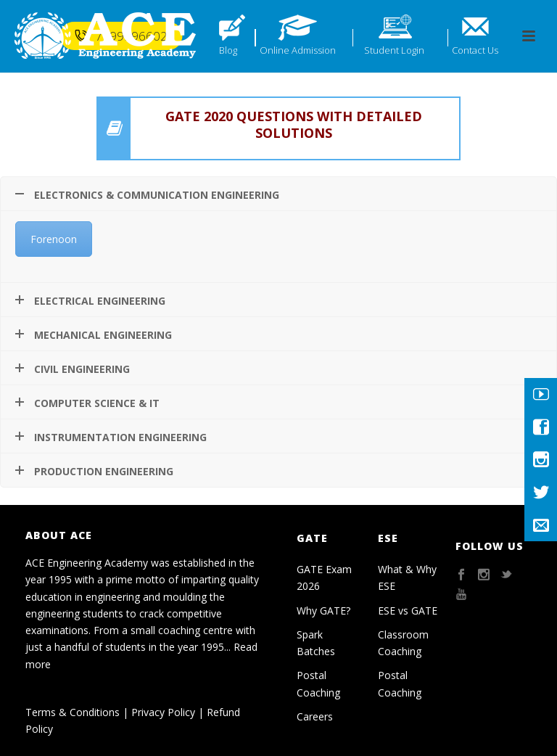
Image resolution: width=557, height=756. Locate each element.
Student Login (394, 50)
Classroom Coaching (403, 643)
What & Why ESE (407, 578)
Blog (228, 50)
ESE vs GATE (408, 611)
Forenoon (54, 239)
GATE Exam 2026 (324, 578)
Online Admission (298, 50)
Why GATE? (323, 611)
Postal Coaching (318, 683)
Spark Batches (316, 643)
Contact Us (475, 50)
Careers (315, 716)
